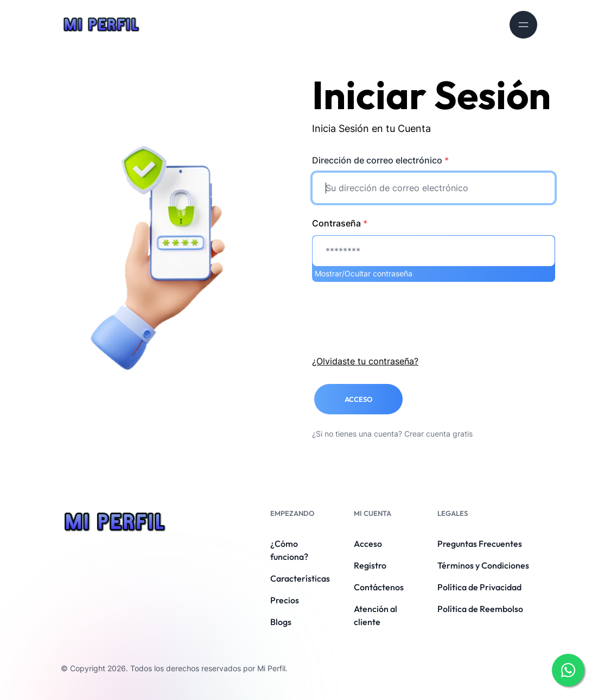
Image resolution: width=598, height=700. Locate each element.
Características (300, 578)
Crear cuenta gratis (438, 434)
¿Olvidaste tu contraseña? (365, 361)
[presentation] (395, 316)
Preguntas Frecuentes (480, 544)
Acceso (368, 544)
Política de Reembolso (480, 609)
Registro (370, 565)
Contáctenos (379, 587)
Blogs (281, 622)
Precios (285, 600)
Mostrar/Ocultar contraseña (364, 273)
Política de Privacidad (479, 587)
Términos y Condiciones (483, 565)
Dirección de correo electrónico (380, 160)
